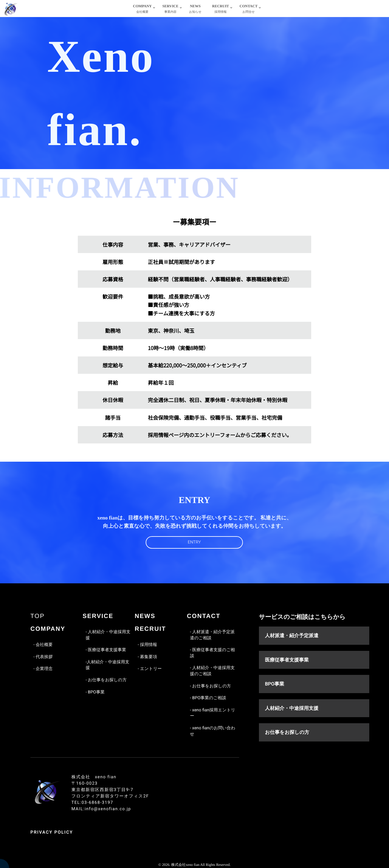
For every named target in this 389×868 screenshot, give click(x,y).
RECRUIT (220, 10)
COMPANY (143, 10)
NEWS (195, 10)
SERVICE (170, 10)
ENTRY (194, 542)
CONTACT (248, 10)
